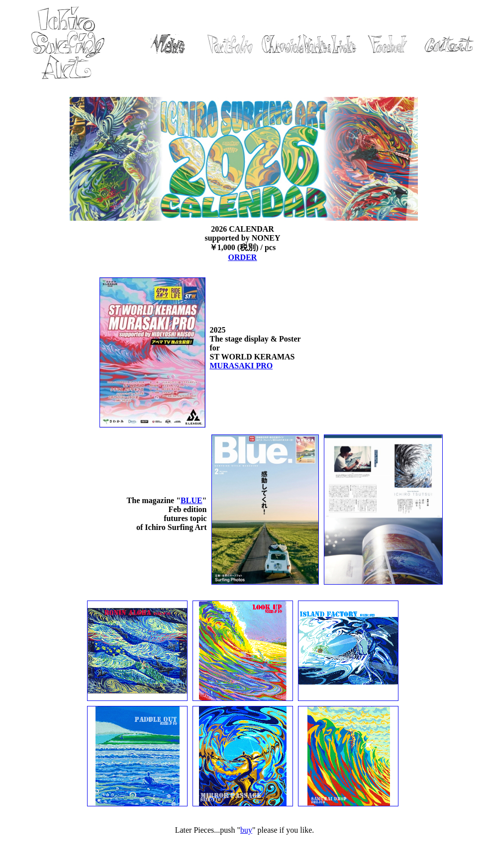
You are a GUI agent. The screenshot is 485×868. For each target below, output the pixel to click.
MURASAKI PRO (242, 366)
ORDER (243, 257)
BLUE (192, 500)
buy (246, 830)
